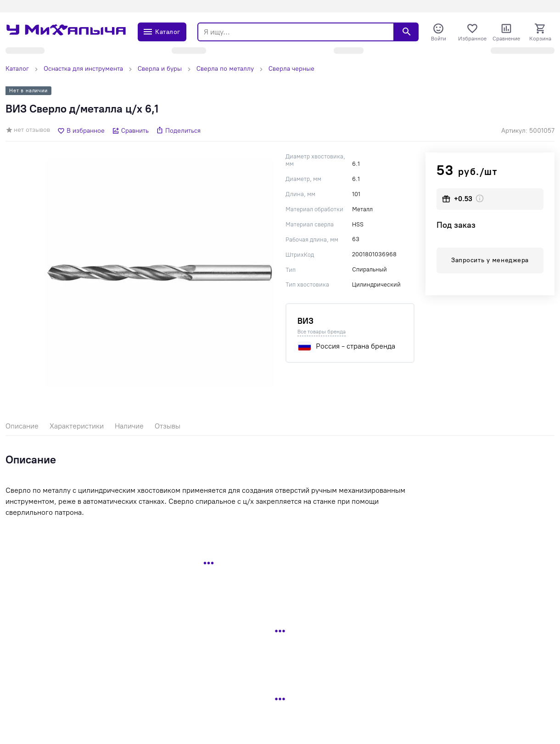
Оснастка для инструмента (83, 69)
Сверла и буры (160, 69)
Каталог (17, 69)
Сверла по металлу (225, 69)
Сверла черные (291, 69)
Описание (22, 426)
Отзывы (168, 426)
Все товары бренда (322, 332)
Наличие (129, 426)
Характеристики (77, 426)
